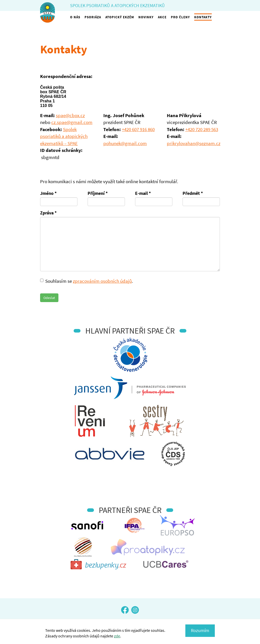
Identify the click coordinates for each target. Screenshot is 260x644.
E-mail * (143, 193)
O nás (75, 17)
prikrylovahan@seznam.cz (194, 143)
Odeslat (49, 298)
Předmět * (193, 193)
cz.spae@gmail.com (72, 122)
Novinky (146, 17)
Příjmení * (98, 193)
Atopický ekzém (120, 17)
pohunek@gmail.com (125, 143)
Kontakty (203, 17)
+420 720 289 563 (202, 129)
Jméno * (48, 193)
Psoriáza (93, 17)
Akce (162, 17)
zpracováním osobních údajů (102, 281)
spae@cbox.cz (70, 115)
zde (117, 636)
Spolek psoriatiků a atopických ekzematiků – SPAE (64, 136)
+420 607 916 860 (138, 129)
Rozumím (200, 630)
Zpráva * (48, 213)
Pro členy (180, 17)
